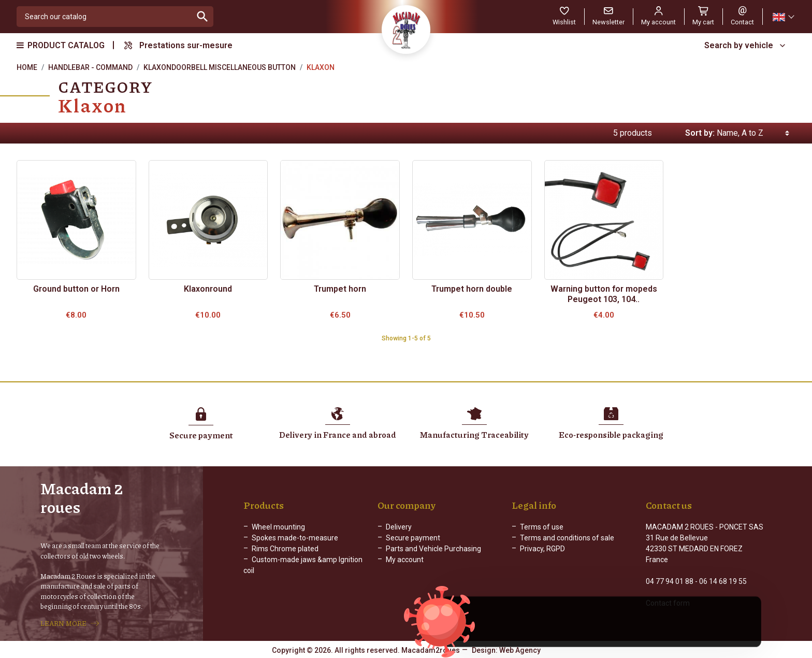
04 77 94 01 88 (670, 581)
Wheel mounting (278, 527)
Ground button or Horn (76, 289)
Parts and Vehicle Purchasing (433, 549)
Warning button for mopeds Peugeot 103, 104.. (604, 294)
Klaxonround (208, 289)
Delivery (399, 527)
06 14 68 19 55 (723, 581)
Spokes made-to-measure (295, 538)
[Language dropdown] (783, 17)
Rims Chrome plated (285, 549)
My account (405, 560)
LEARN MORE (63, 623)
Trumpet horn (340, 289)
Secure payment (413, 538)
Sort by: (700, 133)
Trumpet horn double (472, 289)
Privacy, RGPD (542, 549)
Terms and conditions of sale (567, 538)
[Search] (104, 17)
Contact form (668, 603)
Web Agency (520, 650)
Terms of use (542, 527)
